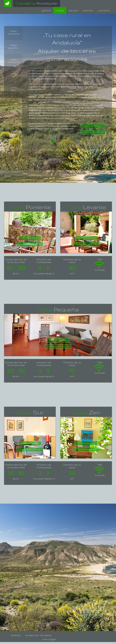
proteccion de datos (39, 635)
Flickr (25, 173)
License (7, 176)
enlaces (16, 635)
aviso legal (49, 639)
